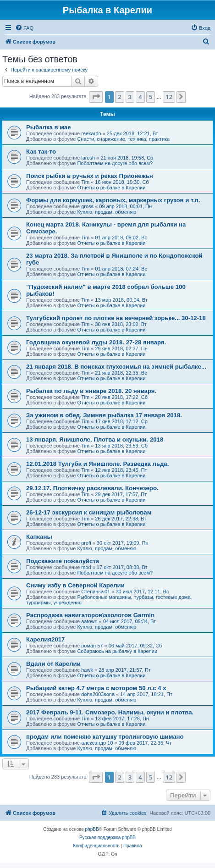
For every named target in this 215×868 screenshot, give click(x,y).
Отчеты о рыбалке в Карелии (111, 188)
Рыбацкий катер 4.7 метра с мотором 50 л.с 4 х (96, 688)
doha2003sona (98, 694)
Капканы (39, 537)
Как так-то (41, 152)
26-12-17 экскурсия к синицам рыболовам (89, 512)
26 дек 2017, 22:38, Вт (121, 519)
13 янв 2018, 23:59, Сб (121, 446)
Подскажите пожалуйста (63, 561)
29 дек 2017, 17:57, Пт (121, 494)
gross (87, 206)
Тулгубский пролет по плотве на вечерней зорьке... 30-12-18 (116, 318)
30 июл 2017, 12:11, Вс (142, 592)
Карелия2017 (45, 639)
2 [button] (119, 97)
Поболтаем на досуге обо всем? (115, 163)
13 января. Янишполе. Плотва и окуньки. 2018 (95, 440)
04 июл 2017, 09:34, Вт (130, 621)
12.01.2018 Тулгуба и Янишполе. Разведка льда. (97, 464)
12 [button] (169, 97)
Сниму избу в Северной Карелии (75, 585)
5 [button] (151, 97)
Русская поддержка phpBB (107, 838)
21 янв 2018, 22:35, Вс (121, 373)
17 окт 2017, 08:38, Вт (122, 567)
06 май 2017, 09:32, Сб (135, 646)
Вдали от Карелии (53, 664)
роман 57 (92, 646)
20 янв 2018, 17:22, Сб (121, 397)
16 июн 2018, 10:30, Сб (122, 182)
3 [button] (130, 97)
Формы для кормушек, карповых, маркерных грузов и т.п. (113, 200)
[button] (96, 97)
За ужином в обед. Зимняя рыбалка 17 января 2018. (104, 415)
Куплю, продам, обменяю (107, 212)
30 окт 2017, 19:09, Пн (123, 543)
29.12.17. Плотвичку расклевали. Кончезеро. (92, 488)
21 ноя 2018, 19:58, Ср (127, 158)
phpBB (92, 829)
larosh (88, 158)
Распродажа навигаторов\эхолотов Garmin (90, 615)
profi (86, 543)
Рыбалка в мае (49, 127)
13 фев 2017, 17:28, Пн (122, 719)
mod (86, 567)
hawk (87, 670)
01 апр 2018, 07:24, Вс (121, 269)
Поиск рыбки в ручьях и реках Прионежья (90, 176)
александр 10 (97, 743)
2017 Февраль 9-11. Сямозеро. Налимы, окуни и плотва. (110, 712)
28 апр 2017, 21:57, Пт (125, 670)
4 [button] (140, 97)
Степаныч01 (96, 592)
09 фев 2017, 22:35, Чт (145, 743)
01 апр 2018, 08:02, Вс (121, 238)
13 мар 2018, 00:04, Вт (121, 300)
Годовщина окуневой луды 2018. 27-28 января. (96, 342)
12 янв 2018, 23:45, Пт (121, 470)
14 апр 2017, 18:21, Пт (146, 694)
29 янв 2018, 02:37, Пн (121, 348)
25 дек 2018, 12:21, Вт (132, 133)
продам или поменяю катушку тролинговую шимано (105, 737)
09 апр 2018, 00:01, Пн (125, 206)
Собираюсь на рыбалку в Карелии (117, 651)
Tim (85, 182)
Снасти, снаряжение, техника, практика (123, 139)
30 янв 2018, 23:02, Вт (121, 324)
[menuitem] (24, 28)
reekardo (91, 133)
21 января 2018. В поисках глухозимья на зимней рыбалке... (116, 367)
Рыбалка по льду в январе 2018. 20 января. (91, 391)
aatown (89, 621)
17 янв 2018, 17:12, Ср (121, 421)
